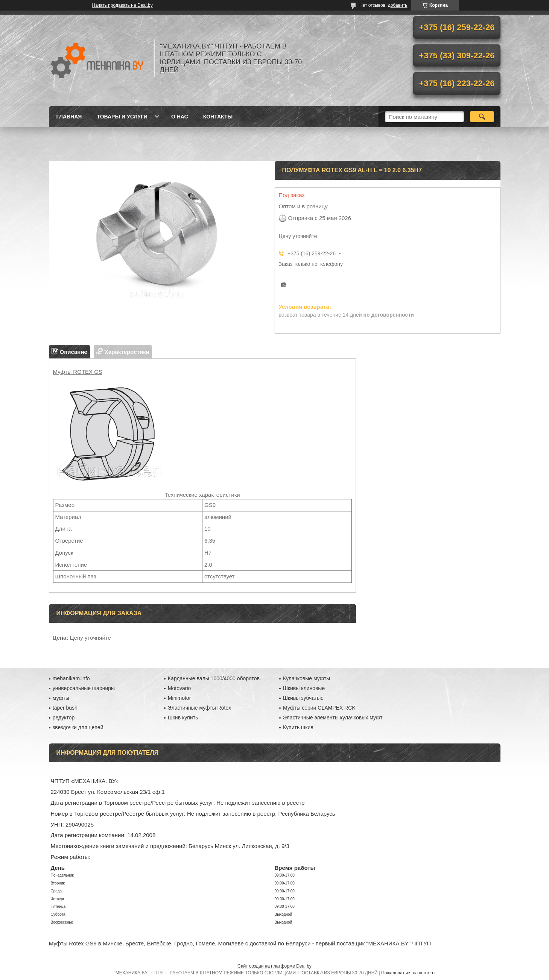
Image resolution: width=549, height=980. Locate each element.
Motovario (179, 688)
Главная (69, 117)
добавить (398, 5)
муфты (61, 698)
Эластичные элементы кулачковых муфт (333, 718)
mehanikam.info (71, 678)
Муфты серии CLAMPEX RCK (319, 708)
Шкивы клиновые (304, 688)
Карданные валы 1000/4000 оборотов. (214, 678)
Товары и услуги (122, 117)
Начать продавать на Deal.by (122, 5)
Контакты (218, 117)
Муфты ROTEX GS (78, 372)
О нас (180, 117)
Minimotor (179, 698)
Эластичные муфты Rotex (199, 708)
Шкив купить (183, 718)
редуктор (64, 718)
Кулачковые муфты (306, 678)
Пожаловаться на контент (408, 973)
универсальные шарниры (84, 688)
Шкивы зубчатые (303, 698)
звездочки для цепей (78, 727)
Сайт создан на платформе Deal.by (274, 966)
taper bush (65, 708)
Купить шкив (298, 727)
